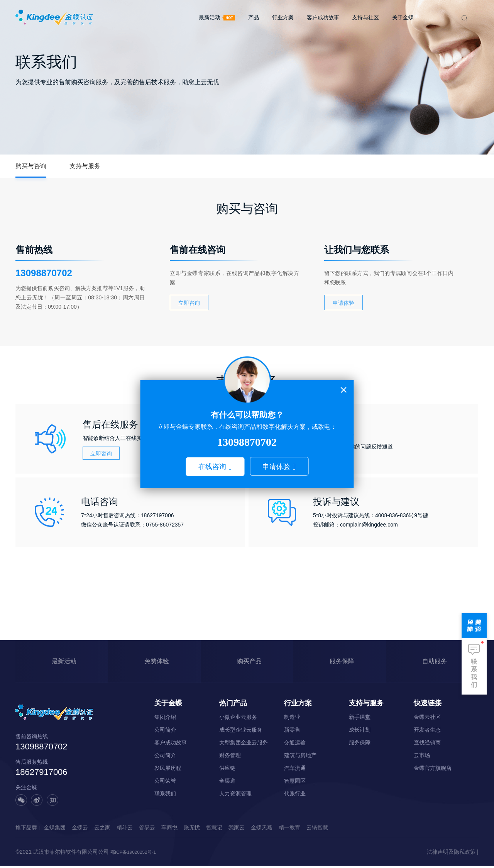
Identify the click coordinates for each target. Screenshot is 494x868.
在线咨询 (212, 467)
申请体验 (276, 467)
